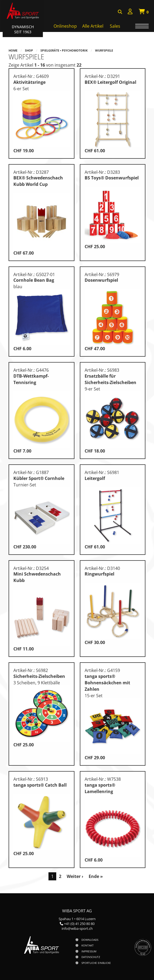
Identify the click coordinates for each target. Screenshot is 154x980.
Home (13, 50)
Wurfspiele (104, 50)
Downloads (90, 940)
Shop (29, 50)
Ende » (96, 876)
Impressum (89, 951)
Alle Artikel (93, 26)
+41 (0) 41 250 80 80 (79, 924)
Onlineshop (65, 26)
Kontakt (88, 945)
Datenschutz (91, 957)
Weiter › (75, 876)
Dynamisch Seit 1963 (23, 29)
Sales (115, 26)
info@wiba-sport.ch (77, 928)
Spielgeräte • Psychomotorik (64, 50)
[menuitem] (130, 12)
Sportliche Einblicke (96, 963)
